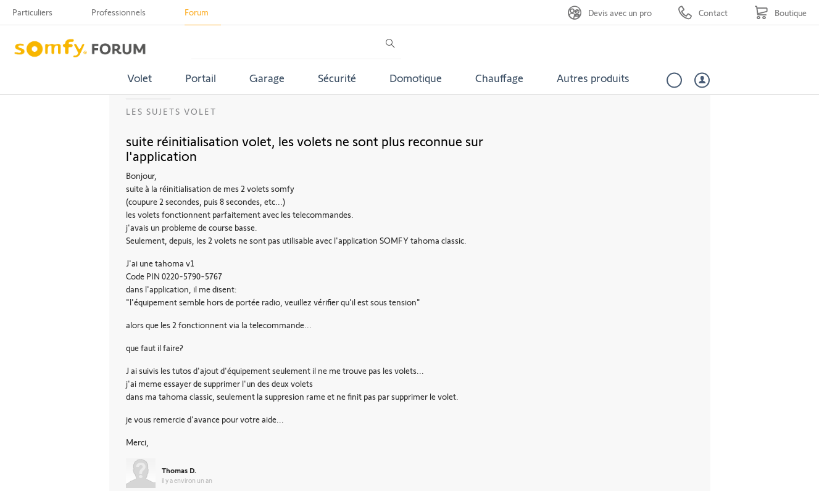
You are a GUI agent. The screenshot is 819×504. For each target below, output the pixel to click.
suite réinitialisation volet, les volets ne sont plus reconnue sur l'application (305, 148)
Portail (201, 78)
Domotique (416, 78)
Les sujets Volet (171, 111)
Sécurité (337, 78)
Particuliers (32, 12)
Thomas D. (179, 470)
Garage (267, 78)
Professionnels (118, 12)
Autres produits (593, 78)
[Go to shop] (780, 13)
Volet (139, 78)
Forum (197, 12)
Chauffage (499, 78)
